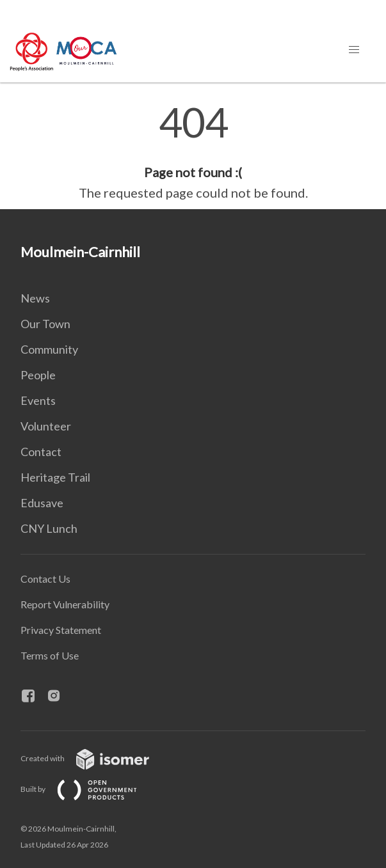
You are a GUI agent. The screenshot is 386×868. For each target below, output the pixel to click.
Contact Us (45, 579)
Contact (41, 452)
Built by (89, 789)
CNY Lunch (49, 528)
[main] (193, 152)
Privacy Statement (61, 630)
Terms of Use (50, 655)
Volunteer (46, 426)
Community (49, 349)
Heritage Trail (55, 477)
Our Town (45, 324)
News (35, 298)
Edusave (42, 503)
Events (38, 400)
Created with (95, 758)
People (38, 375)
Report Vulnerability (65, 604)
